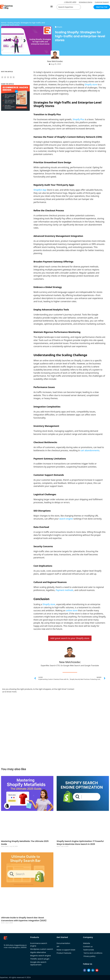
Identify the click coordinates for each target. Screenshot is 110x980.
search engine (66, 519)
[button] (52, 7)
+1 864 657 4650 (70, 2)
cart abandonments (90, 450)
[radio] (2, 78)
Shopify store (91, 85)
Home (4, 23)
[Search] (78, 7)
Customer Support (102, 2)
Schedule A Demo (86, 2)
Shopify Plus (79, 119)
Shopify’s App (40, 190)
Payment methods (64, 590)
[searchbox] (67, 7)
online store (72, 611)
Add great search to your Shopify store (70, 638)
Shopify (60, 27)
